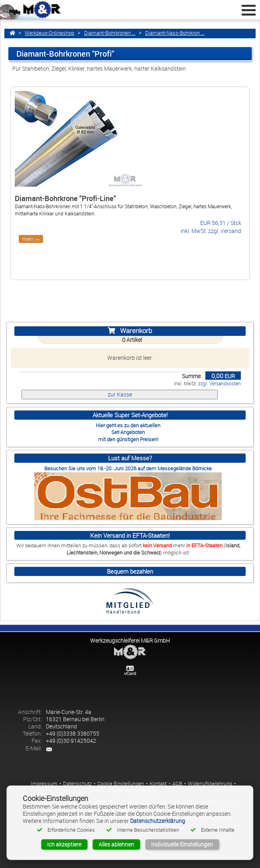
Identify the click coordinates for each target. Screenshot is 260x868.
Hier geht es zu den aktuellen (128, 425)
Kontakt (158, 784)
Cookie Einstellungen (121, 784)
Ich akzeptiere (64, 844)
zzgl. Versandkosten (220, 384)
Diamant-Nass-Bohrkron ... (175, 33)
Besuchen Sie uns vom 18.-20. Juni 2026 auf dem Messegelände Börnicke (128, 468)
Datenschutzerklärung (158, 821)
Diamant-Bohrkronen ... (110, 33)
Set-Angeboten (128, 432)
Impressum (44, 784)
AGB (177, 784)
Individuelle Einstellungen (182, 844)
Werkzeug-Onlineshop (49, 33)
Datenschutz (77, 784)
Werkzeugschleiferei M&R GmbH (130, 640)
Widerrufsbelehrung (210, 784)
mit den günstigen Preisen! (128, 439)
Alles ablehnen (116, 844)
